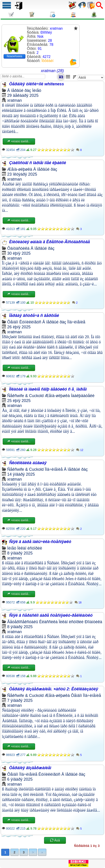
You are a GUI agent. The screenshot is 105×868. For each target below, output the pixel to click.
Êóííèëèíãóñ (30, 322)
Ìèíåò (37, 91)
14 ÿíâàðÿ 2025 (21, 474)
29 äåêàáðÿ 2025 (23, 95)
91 (40, 49)
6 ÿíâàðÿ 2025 (20, 779)
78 (51, 45)
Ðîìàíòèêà (93, 622)
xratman (15, 100)
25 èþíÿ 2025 (19, 401)
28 (50, 41)
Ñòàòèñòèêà (15, 56)
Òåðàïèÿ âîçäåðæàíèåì (30, 768)
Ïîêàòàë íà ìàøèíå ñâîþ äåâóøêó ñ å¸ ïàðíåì (48, 389)
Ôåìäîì (13, 322)
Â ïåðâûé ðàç (19, 91)
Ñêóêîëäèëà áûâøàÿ (28, 463)
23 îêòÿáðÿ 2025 (22, 174)
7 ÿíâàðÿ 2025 (20, 700)
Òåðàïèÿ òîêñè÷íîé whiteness (37, 84)
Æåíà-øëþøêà (20, 169)
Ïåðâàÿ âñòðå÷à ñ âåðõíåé (34, 316)
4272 (47, 57)
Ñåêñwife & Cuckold (25, 396)
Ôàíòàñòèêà (18, 248)
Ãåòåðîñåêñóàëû (23, 622)
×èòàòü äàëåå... (19, 141)
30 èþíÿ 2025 (19, 253)
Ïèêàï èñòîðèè (30, 548)
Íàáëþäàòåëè (83, 396)
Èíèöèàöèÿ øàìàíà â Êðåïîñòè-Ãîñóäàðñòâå (50, 242)
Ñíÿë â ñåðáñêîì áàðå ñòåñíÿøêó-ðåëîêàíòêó (51, 615)
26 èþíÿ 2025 (19, 327)
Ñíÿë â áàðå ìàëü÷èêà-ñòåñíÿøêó (40, 542)
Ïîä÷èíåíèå (76, 322)
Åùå (55, 840)
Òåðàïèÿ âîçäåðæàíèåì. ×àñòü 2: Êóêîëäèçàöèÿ (54, 689)
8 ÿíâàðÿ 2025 (20, 553)
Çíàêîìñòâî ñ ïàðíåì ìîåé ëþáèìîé (38, 163)
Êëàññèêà (48, 622)
